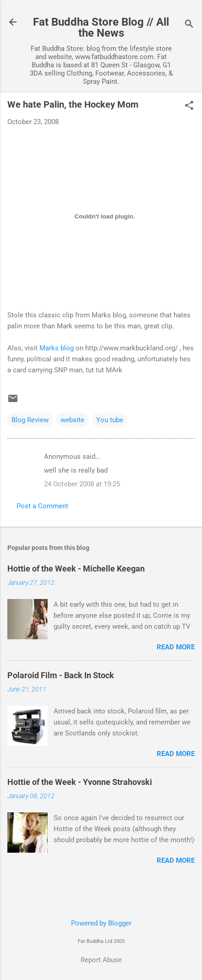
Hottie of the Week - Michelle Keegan (76, 569)
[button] (189, 106)
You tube (110, 420)
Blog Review (30, 420)
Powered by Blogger (101, 923)
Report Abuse (101, 960)
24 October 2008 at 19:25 (82, 484)
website (72, 420)
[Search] (189, 25)
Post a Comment (42, 506)
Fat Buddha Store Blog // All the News (101, 27)
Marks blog (57, 348)
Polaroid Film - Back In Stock (61, 675)
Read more (176, 647)
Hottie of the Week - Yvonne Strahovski (80, 782)
